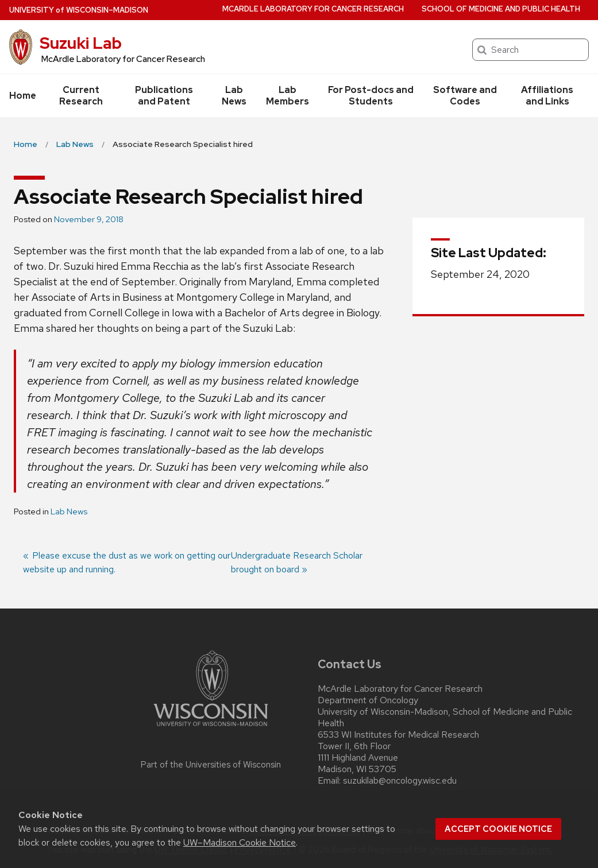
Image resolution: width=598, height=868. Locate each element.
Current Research (81, 96)
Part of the (211, 765)
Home (23, 96)
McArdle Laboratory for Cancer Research (313, 9)
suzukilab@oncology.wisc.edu (400, 781)
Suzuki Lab (81, 43)
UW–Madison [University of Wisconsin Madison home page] (79, 10)
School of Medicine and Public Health (501, 9)
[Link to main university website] (211, 728)
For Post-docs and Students (371, 96)
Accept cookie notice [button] (498, 829)
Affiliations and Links (547, 96)
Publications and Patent (164, 96)
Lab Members (288, 96)
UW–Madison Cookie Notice (240, 842)
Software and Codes (465, 96)
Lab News (234, 96)
